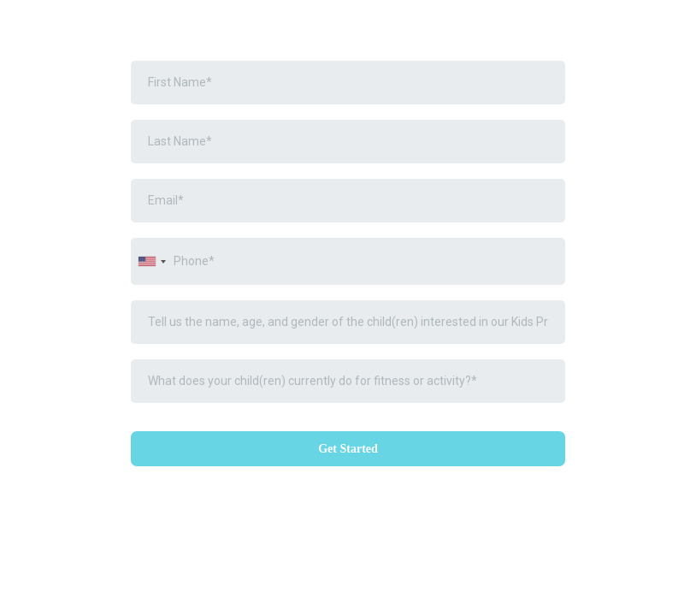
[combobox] (151, 261)
